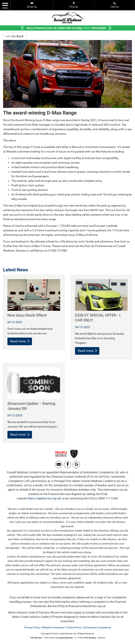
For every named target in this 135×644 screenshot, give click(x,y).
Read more (20, 341)
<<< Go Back (15, 36)
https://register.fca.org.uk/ (44, 498)
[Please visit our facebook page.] (67, 465)
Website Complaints (53, 627)
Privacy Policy (32, 627)
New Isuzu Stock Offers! (27, 315)
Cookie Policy (74, 627)
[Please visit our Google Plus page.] (76, 465)
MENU (5, 6)
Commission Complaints (97, 627)
